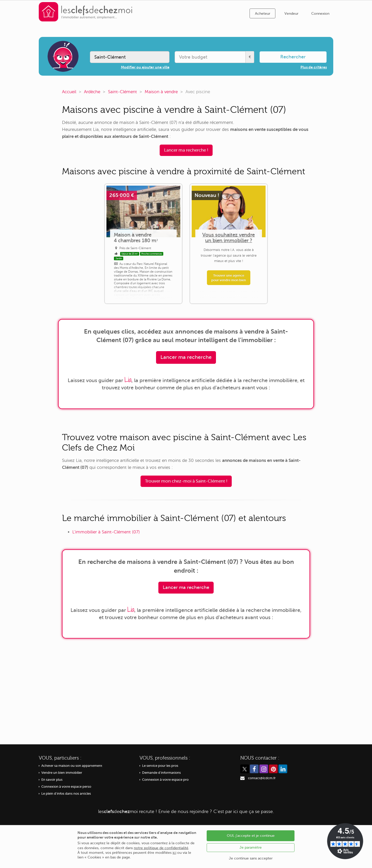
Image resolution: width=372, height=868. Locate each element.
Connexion (320, 14)
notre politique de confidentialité (161, 848)
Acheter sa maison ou (72, 766)
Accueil (69, 92)
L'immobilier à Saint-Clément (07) (106, 532)
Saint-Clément (122, 92)
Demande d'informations (161, 773)
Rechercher (293, 57)
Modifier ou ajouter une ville (145, 67)
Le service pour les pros (160, 766)
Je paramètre (251, 847)
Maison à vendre (161, 92)
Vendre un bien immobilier (62, 773)
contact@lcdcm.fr (262, 778)
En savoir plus (52, 780)
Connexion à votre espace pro (165, 780)
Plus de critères (314, 67)
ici (174, 853)
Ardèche (92, 92)
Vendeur (291, 14)
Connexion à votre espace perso (66, 787)
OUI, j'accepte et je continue (251, 836)
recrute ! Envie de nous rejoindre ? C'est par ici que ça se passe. (186, 811)
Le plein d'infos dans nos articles (66, 794)
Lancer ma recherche (186, 357)
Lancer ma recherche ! (186, 150)
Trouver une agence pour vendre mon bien (229, 278)
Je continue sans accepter (251, 858)
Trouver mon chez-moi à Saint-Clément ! (186, 481)
